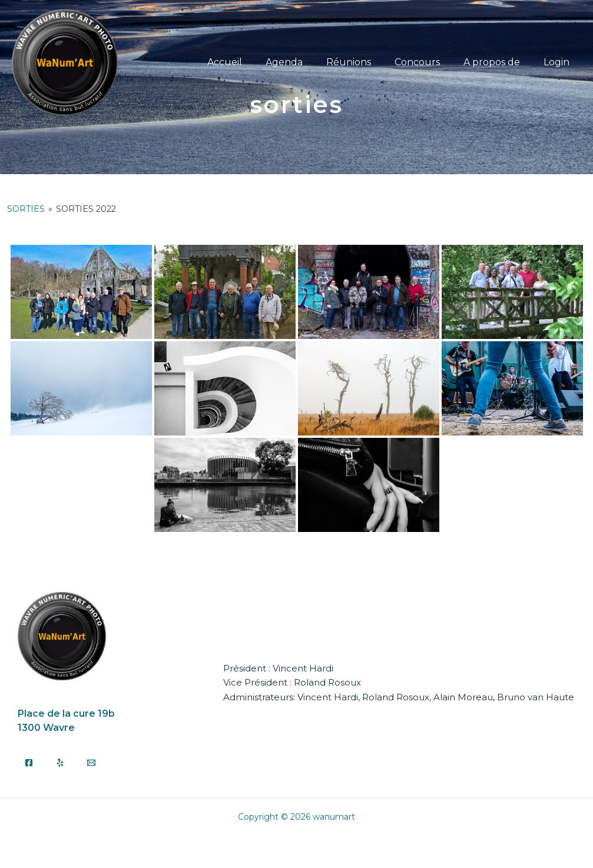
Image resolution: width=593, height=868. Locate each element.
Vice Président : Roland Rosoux (292, 682)
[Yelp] (60, 762)
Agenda (305, 62)
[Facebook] (29, 762)
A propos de (499, 62)
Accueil (251, 62)
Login (559, 62)
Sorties (26, 209)
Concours (429, 62)
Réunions (365, 62)
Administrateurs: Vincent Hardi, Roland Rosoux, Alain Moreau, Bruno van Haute (399, 696)
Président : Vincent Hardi (278, 668)
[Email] (91, 762)
